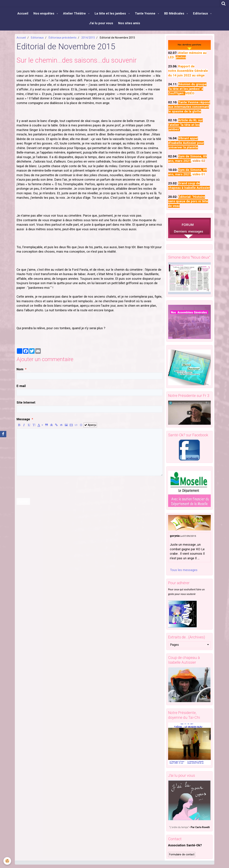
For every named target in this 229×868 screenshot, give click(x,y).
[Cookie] (7, 861)
